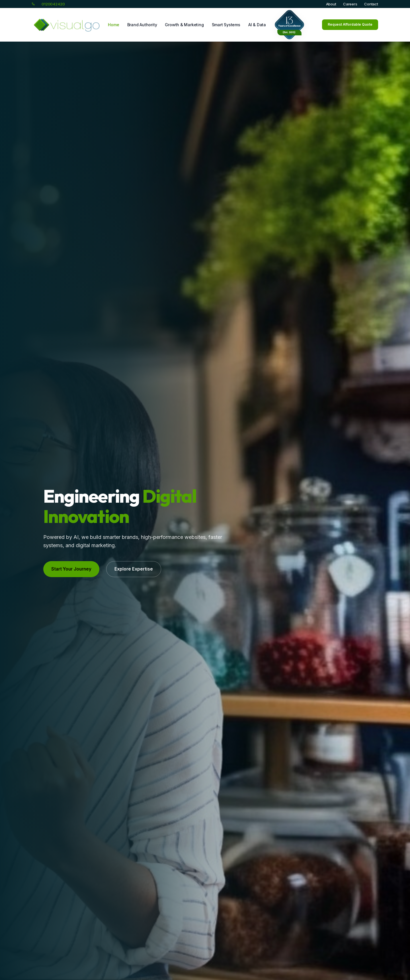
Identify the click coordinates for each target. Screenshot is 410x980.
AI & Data (257, 25)
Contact (371, 4)
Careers (350, 4)
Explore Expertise (134, 569)
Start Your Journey (71, 569)
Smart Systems (226, 25)
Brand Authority (142, 25)
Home (113, 25)
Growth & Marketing (184, 25)
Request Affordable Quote (350, 24)
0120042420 (53, 4)
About (331, 4)
